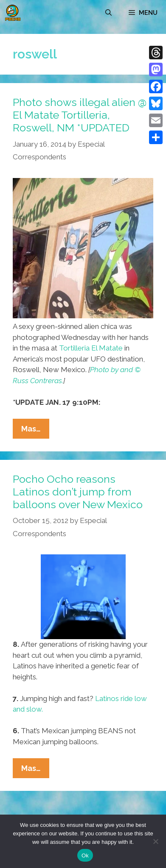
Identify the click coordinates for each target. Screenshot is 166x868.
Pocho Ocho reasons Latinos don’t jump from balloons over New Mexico (78, 492)
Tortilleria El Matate (91, 348)
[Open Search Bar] (108, 13)
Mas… (35, 431)
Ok (85, 855)
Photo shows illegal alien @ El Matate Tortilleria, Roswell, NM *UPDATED (80, 115)
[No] (155, 841)
